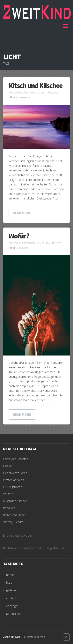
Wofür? (19, 236)
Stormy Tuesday (13, 522)
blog (9, 582)
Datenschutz (14, 614)
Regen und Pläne (14, 515)
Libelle (7, 466)
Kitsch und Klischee (35, 86)
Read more (22, 213)
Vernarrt (8, 494)
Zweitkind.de (12, 637)
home (10, 575)
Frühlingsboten (13, 487)
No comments (22, 97)
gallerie (11, 590)
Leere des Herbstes (15, 459)
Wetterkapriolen (14, 480)
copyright (12, 606)
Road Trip (9, 508)
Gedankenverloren (15, 473)
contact (11, 598)
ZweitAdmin (29, 93)
